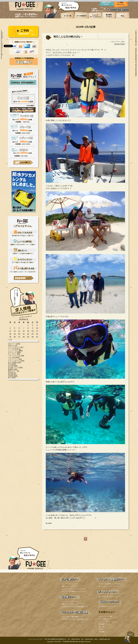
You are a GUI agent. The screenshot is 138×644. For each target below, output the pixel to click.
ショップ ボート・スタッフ (108, 622)
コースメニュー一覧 (105, 617)
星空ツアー (12, 371)
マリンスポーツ (14, 361)
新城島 (11, 369)
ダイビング (12, 352)
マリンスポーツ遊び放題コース (72, 617)
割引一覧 (102, 627)
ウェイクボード (14, 347)
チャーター (12, 354)
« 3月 (10, 340)
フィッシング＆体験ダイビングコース (74, 591)
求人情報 (102, 632)
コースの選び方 (104, 619)
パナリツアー (13, 356)
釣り (10, 378)
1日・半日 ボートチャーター (109, 596)
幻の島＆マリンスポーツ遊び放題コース (75, 607)
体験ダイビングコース (69, 586)
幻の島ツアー (13, 368)
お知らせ (11, 346)
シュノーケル (13, 351)
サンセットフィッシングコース (109, 586)
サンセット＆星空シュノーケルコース (111, 584)
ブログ (101, 629)
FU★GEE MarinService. (70, 642)
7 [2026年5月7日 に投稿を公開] (24, 328)
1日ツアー (12, 344)
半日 (10, 364)
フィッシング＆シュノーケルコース (73, 589)
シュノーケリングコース (70, 584)
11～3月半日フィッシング (107, 606)
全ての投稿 (12, 362)
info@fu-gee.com (105, 639)
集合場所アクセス (105, 624)
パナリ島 (11, 357)
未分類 (11, 373)
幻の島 (11, 366)
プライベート (13, 359)
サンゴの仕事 (13, 349)
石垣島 (11, 376)
